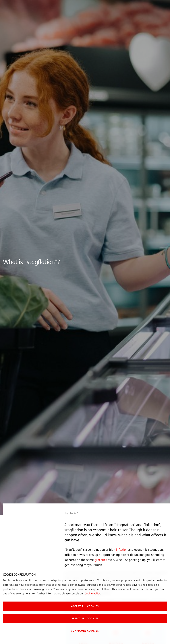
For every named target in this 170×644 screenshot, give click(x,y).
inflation (122, 550)
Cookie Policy (92, 593)
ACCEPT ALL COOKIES (85, 606)
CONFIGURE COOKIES (85, 631)
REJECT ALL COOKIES (85, 618)
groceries (101, 560)
